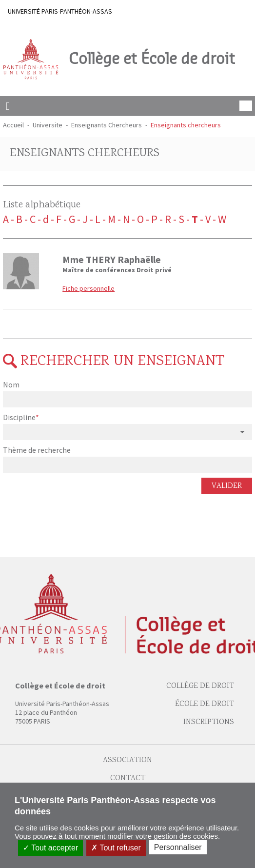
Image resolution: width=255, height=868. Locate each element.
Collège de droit (200, 686)
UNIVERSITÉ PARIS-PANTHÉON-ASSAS (60, 11)
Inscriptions (209, 722)
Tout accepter (50, 848)
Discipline (20, 417)
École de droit (205, 704)
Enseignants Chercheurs (107, 125)
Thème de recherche (37, 450)
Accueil (13, 125)
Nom (11, 384)
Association (127, 760)
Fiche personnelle (88, 288)
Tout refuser (116, 848)
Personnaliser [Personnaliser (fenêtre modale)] (178, 847)
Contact (128, 778)
